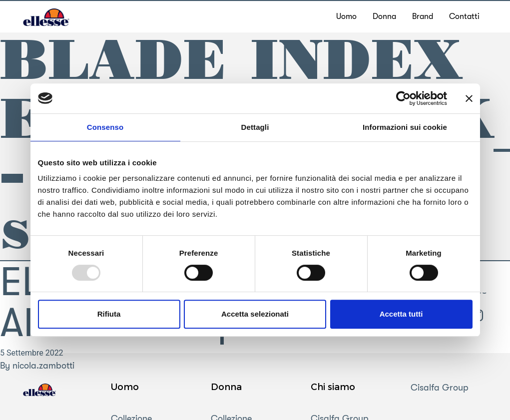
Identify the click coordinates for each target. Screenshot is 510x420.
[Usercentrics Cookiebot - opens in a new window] (403, 98)
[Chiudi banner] (469, 98)
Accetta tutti (401, 314)
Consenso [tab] (105, 127)
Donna (226, 386)
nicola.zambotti (43, 366)
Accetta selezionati (255, 314)
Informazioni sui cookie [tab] (405, 127)
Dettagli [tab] (255, 127)
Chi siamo (333, 386)
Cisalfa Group (440, 388)
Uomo (125, 386)
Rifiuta (109, 314)
